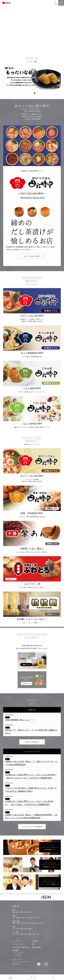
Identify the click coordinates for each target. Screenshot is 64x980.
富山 (34, 923)
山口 (26, 934)
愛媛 (30, 934)
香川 (34, 934)
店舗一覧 (16, 906)
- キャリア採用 (17, 955)
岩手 (22, 912)
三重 (22, 923)
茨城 (31, 918)
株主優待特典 (36, 947)
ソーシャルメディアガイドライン (22, 962)
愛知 (14, 923)
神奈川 (18, 918)
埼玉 (27, 918)
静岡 (26, 923)
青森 (14, 912)
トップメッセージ (18, 944)
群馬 (35, 918)
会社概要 (35, 941)
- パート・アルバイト (18, 953)
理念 (33, 944)
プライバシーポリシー (19, 959)
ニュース (53, 978)
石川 (30, 923)
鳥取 (22, 934)
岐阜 (18, 923)
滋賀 (26, 929)
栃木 (39, 918)
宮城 (26, 912)
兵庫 (18, 929)
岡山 (18, 934)
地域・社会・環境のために (21, 947)
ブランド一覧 (32, 978)
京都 (22, 929)
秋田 (18, 912)
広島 (14, 934)
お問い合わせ (16, 964)
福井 (38, 923)
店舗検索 (56, 4)
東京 (14, 918)
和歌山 (30, 929)
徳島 (38, 934)
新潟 (42, 923)
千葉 (23, 918)
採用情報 (15, 951)
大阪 (14, 929)
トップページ (17, 941)
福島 (30, 912)
